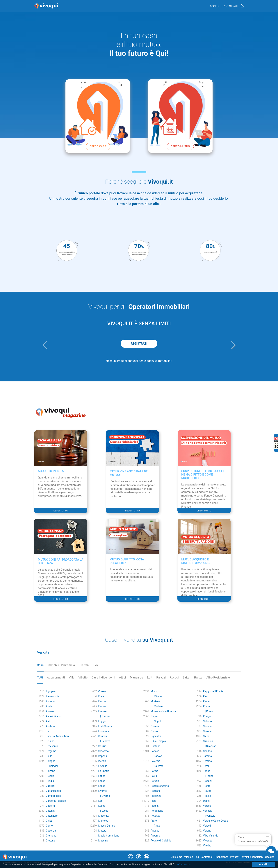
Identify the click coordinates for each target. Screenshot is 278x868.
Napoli (154, 716)
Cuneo (102, 691)
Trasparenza (221, 857)
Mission (188, 857)
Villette (83, 677)
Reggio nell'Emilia (213, 691)
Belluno (50, 741)
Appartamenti (56, 677)
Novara (155, 726)
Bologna (50, 761)
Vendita (43, 652)
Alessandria (52, 696)
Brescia (50, 776)
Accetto (264, 864)
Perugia (155, 781)
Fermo (102, 701)
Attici (123, 677)
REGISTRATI (139, 344)
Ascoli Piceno (54, 716)
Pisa (153, 801)
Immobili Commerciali (62, 665)
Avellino (50, 726)
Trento (207, 786)
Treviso (207, 791)
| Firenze (104, 716)
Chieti (49, 821)
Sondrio (207, 751)
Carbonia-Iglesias (56, 801)
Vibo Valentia (211, 836)
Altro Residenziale (218, 677)
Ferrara (102, 706)
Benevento (52, 746)
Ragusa (155, 831)
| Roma (208, 711)
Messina (103, 841)
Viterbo (207, 846)
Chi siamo (177, 857)
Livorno (102, 791)
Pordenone (157, 811)
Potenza (155, 816)
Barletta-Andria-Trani (58, 736)
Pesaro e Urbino (160, 786)
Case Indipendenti (103, 677)
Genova (103, 736)
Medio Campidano (109, 836)
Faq (197, 857)
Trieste (207, 796)
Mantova (103, 821)
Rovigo (207, 716)
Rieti (205, 696)
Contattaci (207, 857)
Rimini (207, 701)
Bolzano (50, 771)
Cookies (270, 857)
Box (96, 665)
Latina (102, 776)
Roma (206, 706)
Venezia (207, 811)
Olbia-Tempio (158, 741)
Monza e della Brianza (163, 711)
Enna (101, 696)
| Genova (104, 741)
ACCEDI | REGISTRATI (227, 6)
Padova (155, 751)
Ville (72, 677)
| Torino (208, 776)
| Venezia (209, 816)
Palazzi (161, 677)
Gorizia (102, 746)
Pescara (155, 791)
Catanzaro (52, 816)
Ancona (50, 701)
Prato (154, 821)
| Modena (157, 706)
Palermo (155, 761)
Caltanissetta (53, 791)
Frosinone (104, 731)
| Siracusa (210, 746)
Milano (154, 691)
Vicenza (207, 841)
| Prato (155, 826)
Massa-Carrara (107, 826)
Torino (207, 771)
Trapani (207, 781)
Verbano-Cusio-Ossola (216, 821)
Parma (154, 771)
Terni (206, 766)
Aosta (49, 706)
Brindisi (50, 781)
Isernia (102, 761)
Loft (150, 677)
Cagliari (50, 786)
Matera (102, 831)
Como (49, 826)
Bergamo (51, 751)
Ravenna (155, 836)
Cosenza (51, 831)
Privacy (234, 857)
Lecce (102, 781)
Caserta (50, 806)
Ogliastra (156, 736)
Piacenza (156, 796)
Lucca (102, 806)
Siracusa (208, 741)
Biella (49, 756)
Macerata (104, 816)
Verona (207, 831)
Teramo (207, 761)
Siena (206, 736)
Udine (206, 801)
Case (40, 665)
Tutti (40, 677)
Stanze (198, 677)
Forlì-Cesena (105, 726)
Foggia (102, 721)
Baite (186, 677)
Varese (207, 806)
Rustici (174, 677)
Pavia (154, 776)
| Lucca (103, 811)
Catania (50, 811)
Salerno (207, 721)
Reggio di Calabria (161, 841)
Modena (155, 701)
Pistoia (155, 806)
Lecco (102, 786)
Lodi (101, 801)
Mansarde (136, 677)
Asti (48, 721)
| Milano (156, 696)
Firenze (102, 711)
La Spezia (104, 771)
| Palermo (157, 766)
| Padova (156, 756)
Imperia (103, 756)
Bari (48, 731)
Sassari (207, 726)
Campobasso (53, 796)
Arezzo (50, 711)
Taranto (207, 756)
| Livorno (104, 796)
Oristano (155, 746)
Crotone (50, 841)
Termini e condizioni (252, 857)
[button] (45, 345)
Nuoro (154, 731)
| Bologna (52, 766)
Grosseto (103, 751)
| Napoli (156, 721)
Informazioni (184, 864)
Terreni (85, 665)
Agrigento (51, 691)
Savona (207, 731)
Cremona (51, 836)
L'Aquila (103, 766)
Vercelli (207, 826)
